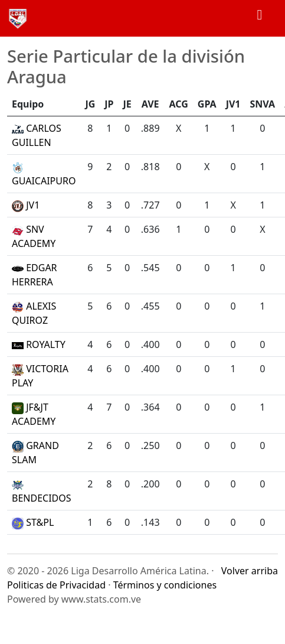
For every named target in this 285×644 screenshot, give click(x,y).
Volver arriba (250, 571)
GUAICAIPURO (44, 175)
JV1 (26, 205)
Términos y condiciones (165, 585)
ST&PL (33, 522)
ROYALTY (39, 344)
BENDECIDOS (42, 492)
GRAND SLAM (35, 453)
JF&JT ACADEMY (34, 414)
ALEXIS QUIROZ (34, 313)
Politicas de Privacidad (56, 585)
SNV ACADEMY (34, 236)
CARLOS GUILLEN (37, 135)
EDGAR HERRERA (35, 275)
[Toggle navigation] (260, 18)
